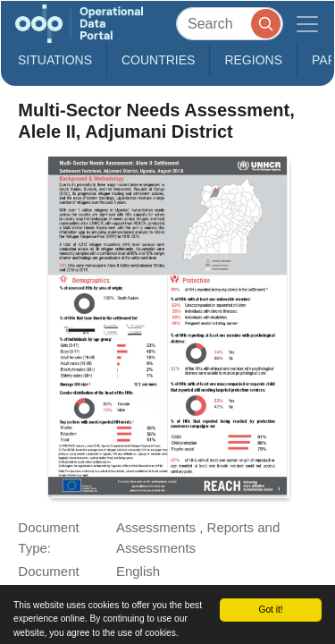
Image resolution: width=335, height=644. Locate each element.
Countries (158, 60)
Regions (253, 60)
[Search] (230, 24)
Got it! (270, 610)
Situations (55, 60)
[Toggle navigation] (307, 24)
